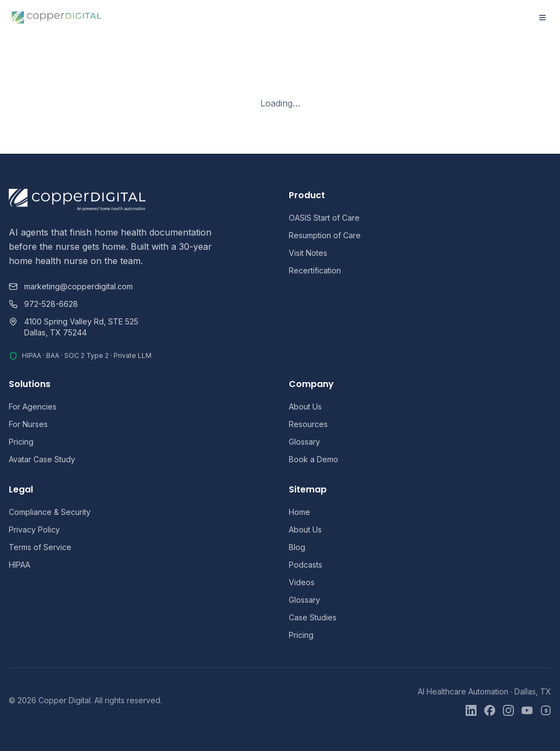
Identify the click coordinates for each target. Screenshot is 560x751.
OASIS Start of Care (324, 218)
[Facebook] (490, 710)
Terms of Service (40, 547)
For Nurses (28, 424)
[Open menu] (542, 18)
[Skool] (546, 710)
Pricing (21, 442)
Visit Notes (308, 253)
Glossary (304, 442)
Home (299, 512)
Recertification (315, 270)
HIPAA (19, 565)
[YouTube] (527, 710)
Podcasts (306, 565)
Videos (302, 582)
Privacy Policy (34, 529)
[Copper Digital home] (57, 18)
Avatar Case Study (42, 459)
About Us (305, 407)
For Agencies (33, 407)
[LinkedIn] (471, 710)
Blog (297, 547)
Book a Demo (313, 459)
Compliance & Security (50, 512)
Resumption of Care (325, 235)
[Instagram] (508, 710)
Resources (308, 424)
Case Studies (313, 617)
